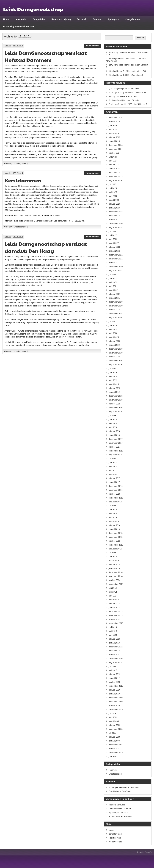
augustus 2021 (115, 270)
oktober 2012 (114, 655)
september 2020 (116, 314)
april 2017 (113, 470)
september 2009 (116, 709)
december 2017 (116, 439)
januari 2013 (114, 643)
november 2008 (116, 729)
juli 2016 (112, 506)
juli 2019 (112, 368)
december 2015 (116, 533)
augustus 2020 (115, 318)
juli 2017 (112, 459)
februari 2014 (114, 604)
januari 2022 (114, 251)
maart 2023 (114, 200)
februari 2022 (114, 247)
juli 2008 (112, 733)
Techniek (82, 19)
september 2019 (116, 361)
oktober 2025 (114, 122)
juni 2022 (113, 235)
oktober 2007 (114, 749)
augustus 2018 (115, 412)
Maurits (8, 46)
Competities (39, 19)
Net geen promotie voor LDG (126, 88)
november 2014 (116, 576)
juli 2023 (112, 184)
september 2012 (116, 658)
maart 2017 (114, 474)
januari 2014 (114, 608)
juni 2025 (113, 125)
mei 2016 (113, 513)
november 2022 (116, 216)
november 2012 (116, 651)
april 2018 (113, 427)
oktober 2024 (114, 153)
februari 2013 (114, 639)
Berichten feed (115, 834)
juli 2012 (112, 666)
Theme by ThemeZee (145, 852)
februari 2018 (114, 431)
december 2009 (116, 698)
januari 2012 (114, 678)
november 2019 (116, 353)
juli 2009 (112, 713)
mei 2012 (113, 670)
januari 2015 (114, 568)
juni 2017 (113, 463)
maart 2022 (114, 243)
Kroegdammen (133, 19)
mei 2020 (113, 329)
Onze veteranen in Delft (126, 96)
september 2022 (116, 223)
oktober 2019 (114, 357)
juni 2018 (113, 419)
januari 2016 (114, 529)
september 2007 (116, 753)
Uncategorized (20, 163)
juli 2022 (112, 231)
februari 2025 (114, 137)
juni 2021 (113, 278)
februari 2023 (114, 204)
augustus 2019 (115, 365)
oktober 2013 (114, 619)
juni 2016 (113, 510)
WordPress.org (115, 842)
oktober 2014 (114, 580)
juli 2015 (112, 553)
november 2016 (116, 490)
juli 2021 (112, 274)
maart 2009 (114, 721)
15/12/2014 (18, 46)
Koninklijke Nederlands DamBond (124, 787)
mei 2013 (113, 631)
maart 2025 (114, 133)
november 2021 (116, 259)
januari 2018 (114, 435)
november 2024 (116, 149)
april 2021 (113, 286)
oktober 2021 (114, 263)
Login (111, 830)
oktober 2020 (114, 310)
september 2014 (116, 584)
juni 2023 (113, 188)
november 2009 (116, 702)
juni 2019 (113, 372)
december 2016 (116, 486)
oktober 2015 (114, 541)
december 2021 (116, 255)
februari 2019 (114, 388)
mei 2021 (113, 282)
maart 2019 (114, 384)
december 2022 (116, 212)
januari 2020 (114, 345)
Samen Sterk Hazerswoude (121, 817)
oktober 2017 (114, 447)
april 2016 (113, 517)
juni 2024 (113, 157)
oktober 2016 (114, 494)
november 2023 (116, 176)
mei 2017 (113, 466)
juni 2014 (113, 588)
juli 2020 (112, 321)
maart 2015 (114, 561)
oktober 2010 (114, 682)
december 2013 (116, 611)
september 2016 (116, 498)
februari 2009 (114, 725)
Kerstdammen (23, 180)
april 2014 (113, 596)
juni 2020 (113, 325)
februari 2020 (114, 341)
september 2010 (116, 686)
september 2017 (116, 451)
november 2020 (116, 306)
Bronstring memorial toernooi (19, 26)
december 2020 (116, 302)
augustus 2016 (115, 502)
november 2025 (116, 118)
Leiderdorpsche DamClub (120, 809)
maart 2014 (114, 600)
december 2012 (116, 647)
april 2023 (113, 196)
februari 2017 (114, 478)
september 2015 (116, 545)
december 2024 (116, 145)
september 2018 (116, 408)
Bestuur (97, 19)
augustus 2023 (115, 180)
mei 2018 (113, 423)
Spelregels (113, 19)
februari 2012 (114, 674)
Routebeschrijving (61, 19)
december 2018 (116, 396)
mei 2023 (113, 192)
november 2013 (116, 615)
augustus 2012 (115, 662)
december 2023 (116, 173)
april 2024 (113, 161)
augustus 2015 (115, 549)
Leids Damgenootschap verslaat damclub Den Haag (46, 247)
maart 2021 (114, 290)
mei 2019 (113, 376)
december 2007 (116, 745)
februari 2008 (114, 737)
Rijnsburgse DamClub (118, 813)
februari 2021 (114, 294)
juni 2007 (113, 756)
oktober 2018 (114, 404)
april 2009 (113, 717)
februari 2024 (114, 165)
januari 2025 (114, 141)
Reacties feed (115, 838)
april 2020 (113, 333)
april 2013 (113, 635)
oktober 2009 (114, 706)
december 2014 (116, 572)
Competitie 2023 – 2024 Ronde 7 (132, 104)
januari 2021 (114, 298)
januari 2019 (114, 392)
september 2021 (116, 267)
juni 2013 (113, 627)
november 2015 (116, 537)
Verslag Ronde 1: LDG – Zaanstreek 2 (126, 75)
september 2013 (116, 623)
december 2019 (116, 349)
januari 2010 (114, 694)
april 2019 (113, 380)
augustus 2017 (115, 455)
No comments (92, 46)
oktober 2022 (114, 220)
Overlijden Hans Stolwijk (128, 100)
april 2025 (113, 129)
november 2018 (116, 400)
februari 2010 (114, 690)
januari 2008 (114, 741)
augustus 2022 (115, 227)
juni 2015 (113, 557)
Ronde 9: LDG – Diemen (136, 92)
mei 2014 (113, 592)
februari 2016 (114, 525)
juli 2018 (112, 416)
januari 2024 (114, 169)
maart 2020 (114, 337)
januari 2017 (114, 482)
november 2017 (116, 443)
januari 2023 (114, 208)
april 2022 (113, 239)
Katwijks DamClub (117, 805)
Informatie (21, 19)
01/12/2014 (18, 237)
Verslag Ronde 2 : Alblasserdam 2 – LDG (128, 71)
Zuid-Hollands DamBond (120, 791)
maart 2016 (114, 521)
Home (6, 19)
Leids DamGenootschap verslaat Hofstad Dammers (46, 56)
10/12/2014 (18, 173)
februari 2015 (114, 564)
